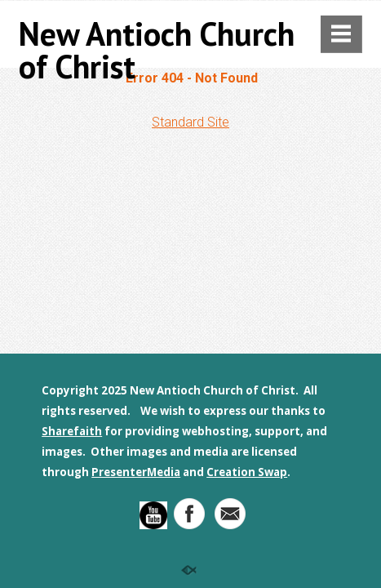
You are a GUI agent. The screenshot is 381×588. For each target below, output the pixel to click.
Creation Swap (247, 472)
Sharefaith (72, 431)
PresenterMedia (136, 472)
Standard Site (190, 122)
